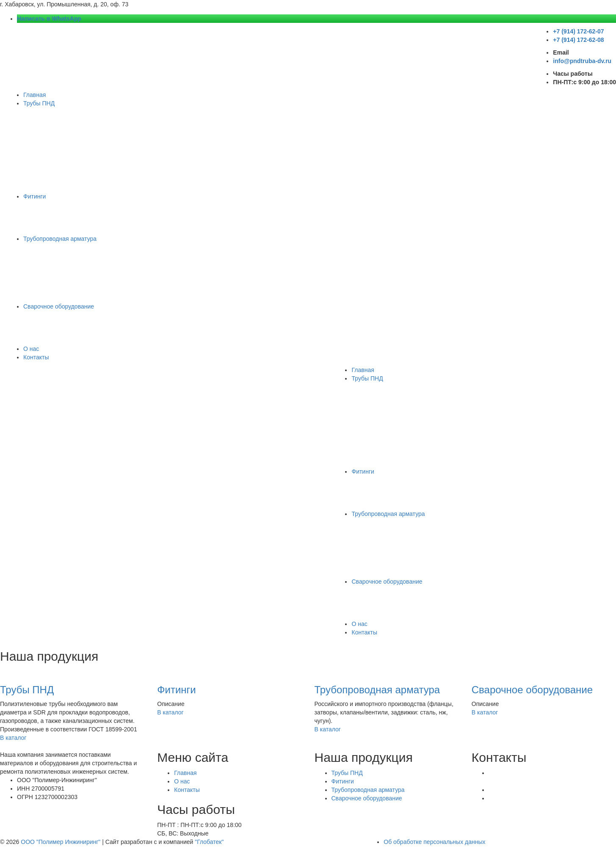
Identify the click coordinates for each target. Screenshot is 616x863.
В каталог (15, 738)
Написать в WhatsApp (49, 19)
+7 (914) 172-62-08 (578, 40)
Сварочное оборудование (59, 306)
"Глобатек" (209, 842)
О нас (31, 349)
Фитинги (35, 196)
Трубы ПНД (39, 103)
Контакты (36, 357)
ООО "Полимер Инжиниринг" (61, 842)
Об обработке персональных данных (434, 842)
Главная (35, 95)
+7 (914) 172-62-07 (578, 31)
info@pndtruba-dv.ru (582, 61)
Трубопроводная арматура (60, 239)
